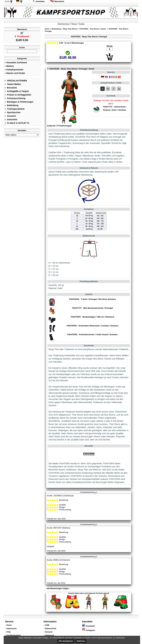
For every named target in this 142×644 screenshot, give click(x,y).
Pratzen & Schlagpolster (18, 95)
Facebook (89, 626)
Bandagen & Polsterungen (19, 102)
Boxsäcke (11, 88)
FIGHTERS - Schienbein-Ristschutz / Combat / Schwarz (93, 326)
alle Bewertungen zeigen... (58, 588)
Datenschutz (51, 628)
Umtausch (50, 635)
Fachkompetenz (14, 635)
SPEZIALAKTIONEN (16, 81)
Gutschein (11, 119)
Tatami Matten (13, 84)
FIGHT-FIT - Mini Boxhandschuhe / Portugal (93, 308)
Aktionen (64, 24)
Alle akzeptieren (66, 641)
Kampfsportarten (14, 70)
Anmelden (39, 1)
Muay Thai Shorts (70, 29)
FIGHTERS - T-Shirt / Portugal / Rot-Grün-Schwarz (92, 299)
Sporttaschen (13, 112)
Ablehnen (81, 641)
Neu (74, 24)
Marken (9, 66)
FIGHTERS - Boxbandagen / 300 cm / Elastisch (92, 317)
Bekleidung (12, 105)
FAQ (9, 632)
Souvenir (10, 116)
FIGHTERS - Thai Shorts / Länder (93, 29)
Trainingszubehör (15, 109)
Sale (82, 24)
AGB (47, 625)
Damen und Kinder (15, 73)
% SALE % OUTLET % (17, 123)
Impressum (12, 628)
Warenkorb (57, 1)
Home (47, 29)
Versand (49, 632)
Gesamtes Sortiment (16, 63)
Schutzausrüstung (15, 98)
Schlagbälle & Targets (17, 91)
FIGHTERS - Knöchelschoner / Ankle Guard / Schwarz (92, 335)
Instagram (89, 630)
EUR (7, 1)
